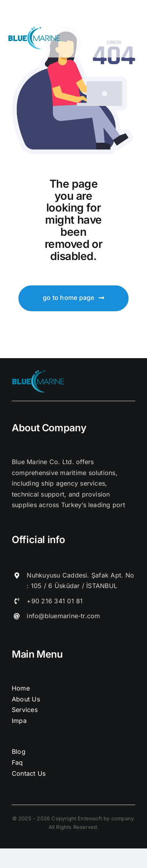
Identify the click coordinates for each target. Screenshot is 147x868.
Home (21, 688)
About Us (26, 699)
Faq (17, 762)
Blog (19, 751)
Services (25, 710)
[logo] (35, 30)
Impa (19, 721)
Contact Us (29, 773)
